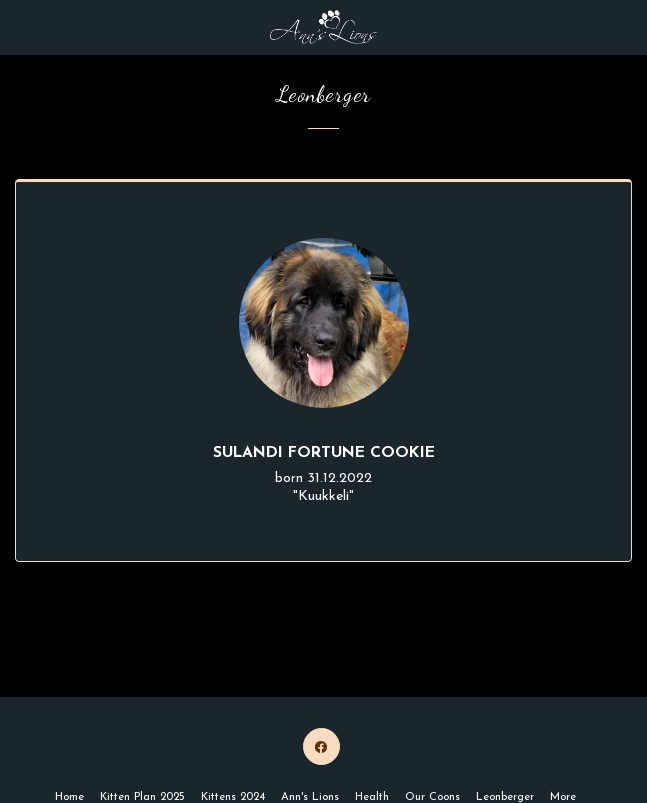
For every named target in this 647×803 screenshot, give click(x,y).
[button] (22, 27)
